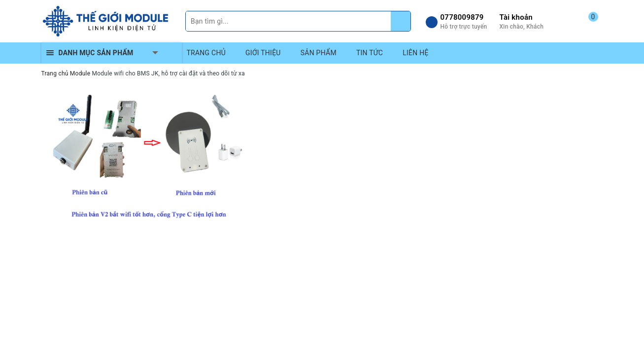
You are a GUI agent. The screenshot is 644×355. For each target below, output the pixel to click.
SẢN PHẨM (319, 53)
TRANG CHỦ (206, 53)
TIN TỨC (370, 53)
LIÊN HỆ (415, 53)
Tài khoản (516, 17)
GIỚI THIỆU (263, 53)
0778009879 (462, 17)
